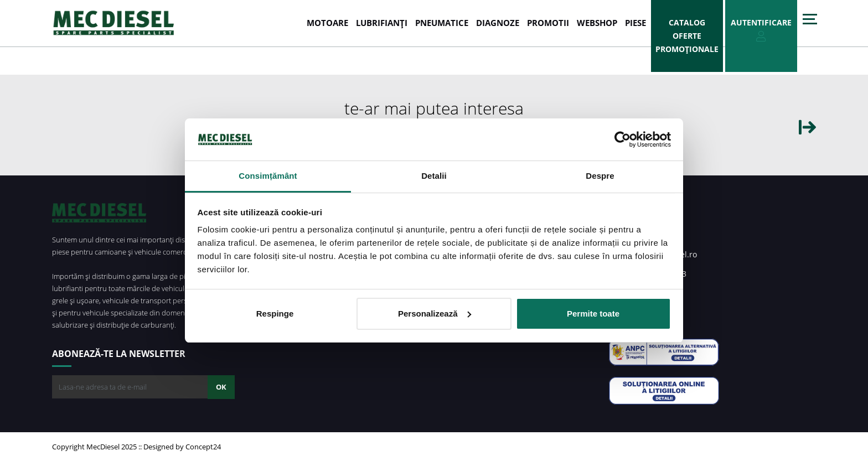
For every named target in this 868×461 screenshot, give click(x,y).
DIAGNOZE (498, 23)
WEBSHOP (597, 23)
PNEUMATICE (442, 23)
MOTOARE (327, 23)
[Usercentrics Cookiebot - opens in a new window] (622, 139)
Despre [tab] (600, 176)
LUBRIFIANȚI (382, 23)
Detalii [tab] (434, 176)
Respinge (275, 314)
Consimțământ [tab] (268, 176)
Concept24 (203, 447)
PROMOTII (548, 23)
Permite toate (593, 314)
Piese (635, 23)
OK (221, 387)
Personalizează (435, 314)
